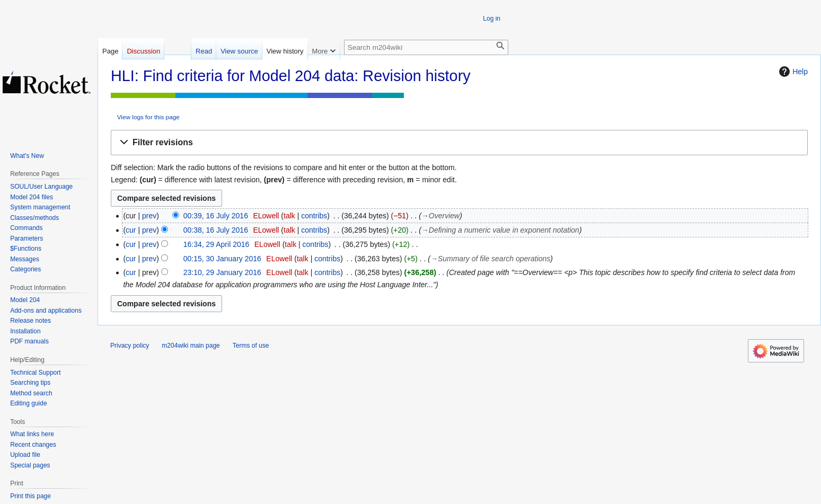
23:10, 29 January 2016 (222, 272)
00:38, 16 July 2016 (216, 230)
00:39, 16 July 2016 (216, 216)
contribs (314, 216)
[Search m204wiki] (426, 47)
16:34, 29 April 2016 (217, 244)
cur (131, 230)
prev (149, 216)
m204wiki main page (191, 346)
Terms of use (251, 346)
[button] (459, 143)
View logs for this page (148, 117)
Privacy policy (130, 346)
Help (792, 72)
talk (289, 216)
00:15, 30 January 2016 (222, 259)
